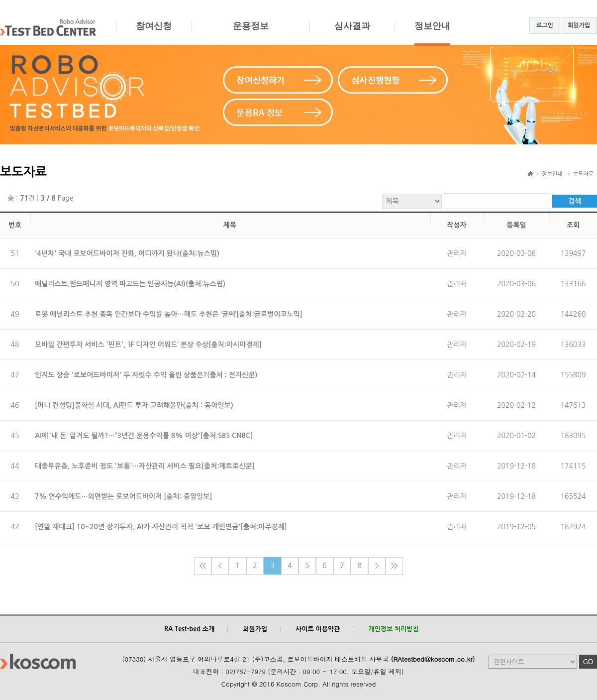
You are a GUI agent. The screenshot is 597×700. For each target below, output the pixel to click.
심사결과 (352, 33)
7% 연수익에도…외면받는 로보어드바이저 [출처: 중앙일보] (124, 496)
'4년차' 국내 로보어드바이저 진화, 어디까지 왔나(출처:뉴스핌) (127, 253)
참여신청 (154, 33)
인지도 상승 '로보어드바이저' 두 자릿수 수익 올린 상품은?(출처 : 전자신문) (146, 375)
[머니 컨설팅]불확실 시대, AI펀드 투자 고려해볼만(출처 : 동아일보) (134, 405)
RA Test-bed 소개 (189, 629)
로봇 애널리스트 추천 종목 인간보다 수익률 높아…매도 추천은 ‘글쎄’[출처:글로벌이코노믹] (169, 314)
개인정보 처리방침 (393, 629)
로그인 (545, 25)
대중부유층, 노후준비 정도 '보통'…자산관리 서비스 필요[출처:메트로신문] (145, 466)
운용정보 (250, 33)
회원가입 (579, 25)
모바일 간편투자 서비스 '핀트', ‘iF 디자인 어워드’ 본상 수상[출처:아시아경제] (148, 345)
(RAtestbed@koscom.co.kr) (433, 659)
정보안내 (432, 33)
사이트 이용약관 (318, 629)
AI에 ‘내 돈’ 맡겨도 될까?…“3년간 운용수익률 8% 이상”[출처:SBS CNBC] (144, 436)
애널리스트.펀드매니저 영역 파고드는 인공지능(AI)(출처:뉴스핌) (130, 284)
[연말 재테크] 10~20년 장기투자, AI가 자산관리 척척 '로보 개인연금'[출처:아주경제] (161, 527)
